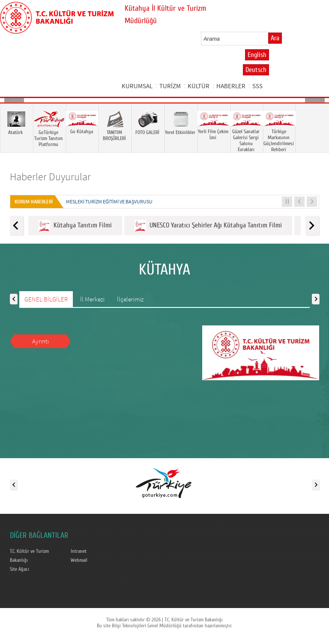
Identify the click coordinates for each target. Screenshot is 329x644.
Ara (275, 38)
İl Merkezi (92, 299)
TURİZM (170, 86)
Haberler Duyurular (50, 177)
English (257, 55)
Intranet (79, 551)
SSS (257, 86)
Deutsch (256, 70)
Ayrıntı (40, 341)
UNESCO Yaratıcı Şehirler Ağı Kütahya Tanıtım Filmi (208, 226)
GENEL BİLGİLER (46, 299)
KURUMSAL (137, 86)
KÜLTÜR (199, 86)
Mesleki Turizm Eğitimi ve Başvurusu (109, 201)
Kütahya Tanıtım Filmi (75, 226)
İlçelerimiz (130, 299)
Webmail (79, 560)
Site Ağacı (19, 569)
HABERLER (231, 86)
